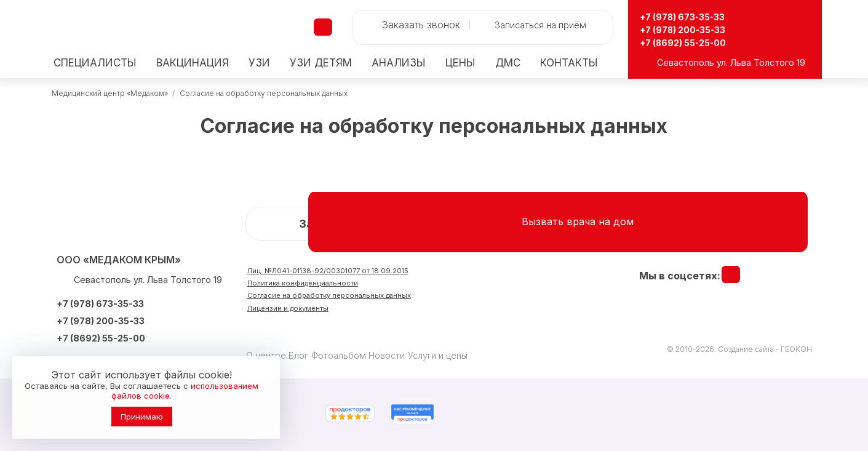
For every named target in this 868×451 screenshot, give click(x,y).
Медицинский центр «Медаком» (110, 93)
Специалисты (95, 63)
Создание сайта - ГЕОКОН (765, 349)
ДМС (508, 63)
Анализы (399, 63)
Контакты (569, 63)
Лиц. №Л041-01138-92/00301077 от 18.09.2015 (360, 273)
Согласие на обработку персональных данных (264, 93)
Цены (460, 63)
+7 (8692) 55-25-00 (692, 42)
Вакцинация (193, 63)
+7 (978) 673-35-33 (693, 16)
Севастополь (686, 62)
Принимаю (142, 417)
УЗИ (259, 63)
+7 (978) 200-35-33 (693, 29)
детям (321, 63)
